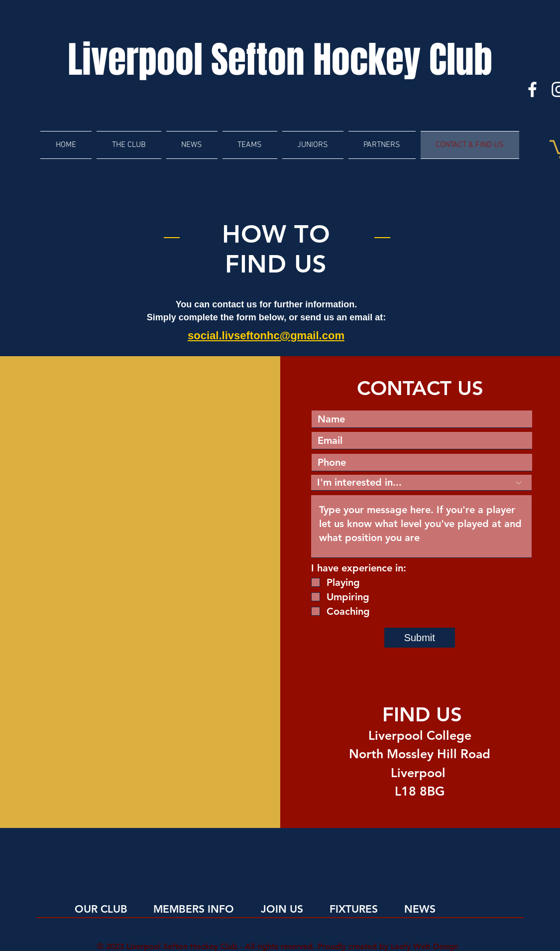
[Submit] (420, 638)
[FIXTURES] (370, 909)
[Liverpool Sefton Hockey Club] (280, 60)
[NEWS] (445, 909)
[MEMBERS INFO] (194, 909)
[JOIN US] (301, 909)
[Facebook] (532, 89)
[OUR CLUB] (115, 909)
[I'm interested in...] (421, 483)
